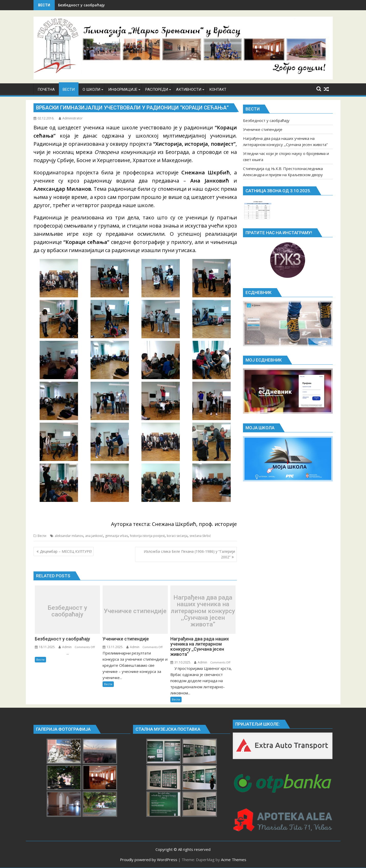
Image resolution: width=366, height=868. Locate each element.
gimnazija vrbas (117, 536)
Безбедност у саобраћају (81, 5)
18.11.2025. (45, 647)
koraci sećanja (177, 536)
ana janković (94, 536)
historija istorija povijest (147, 536)
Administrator (71, 118)
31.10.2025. (181, 662)
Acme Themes (234, 860)
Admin (65, 647)
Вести (42, 536)
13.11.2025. (113, 647)
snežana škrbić (200, 536)
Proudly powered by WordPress (149, 860)
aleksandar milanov (69, 536)
